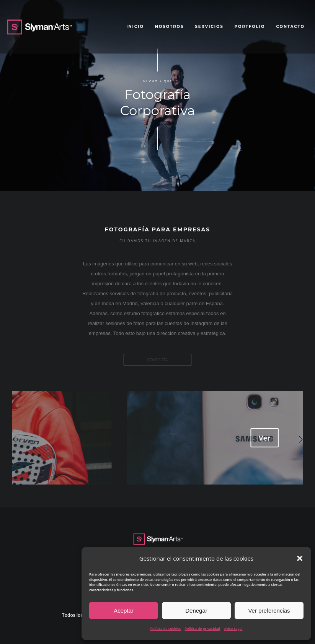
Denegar (196, 611)
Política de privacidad (202, 629)
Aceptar (124, 611)
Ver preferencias (269, 611)
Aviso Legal (233, 629)
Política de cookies (166, 629)
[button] (300, 558)
